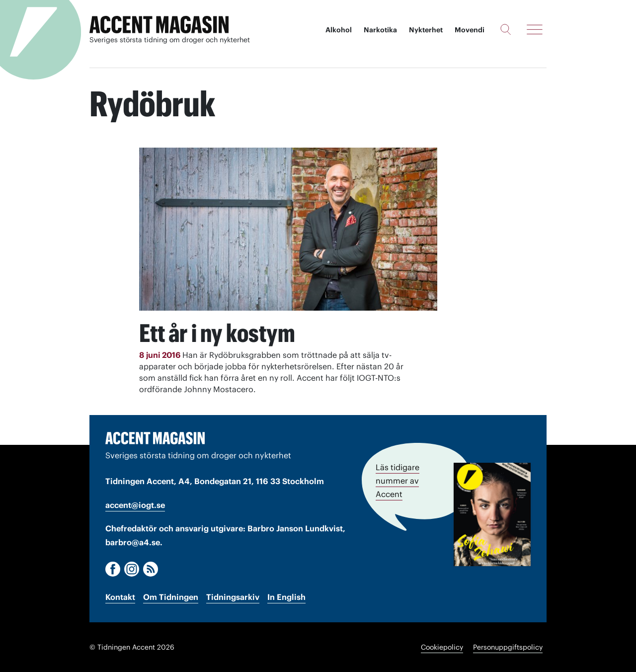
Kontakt (120, 597)
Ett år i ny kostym (217, 333)
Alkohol (339, 30)
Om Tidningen (171, 597)
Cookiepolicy (442, 647)
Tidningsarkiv (233, 597)
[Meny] (535, 29)
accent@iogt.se (135, 505)
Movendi (470, 30)
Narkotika (380, 30)
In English (286, 597)
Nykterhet (426, 30)
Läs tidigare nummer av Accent (397, 481)
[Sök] (506, 29)
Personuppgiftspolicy (508, 647)
